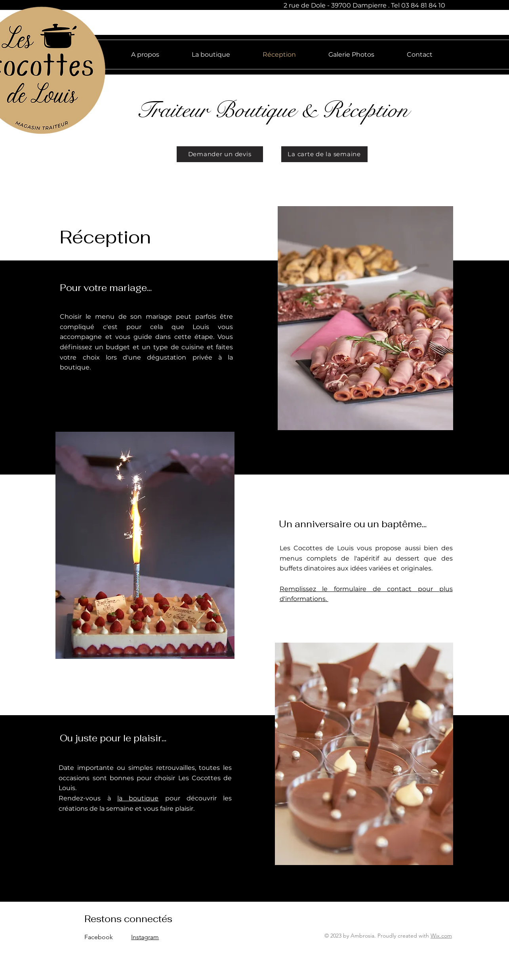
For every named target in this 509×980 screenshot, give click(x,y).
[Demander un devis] (220, 154)
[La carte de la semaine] (324, 154)
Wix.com (441, 936)
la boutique (138, 798)
